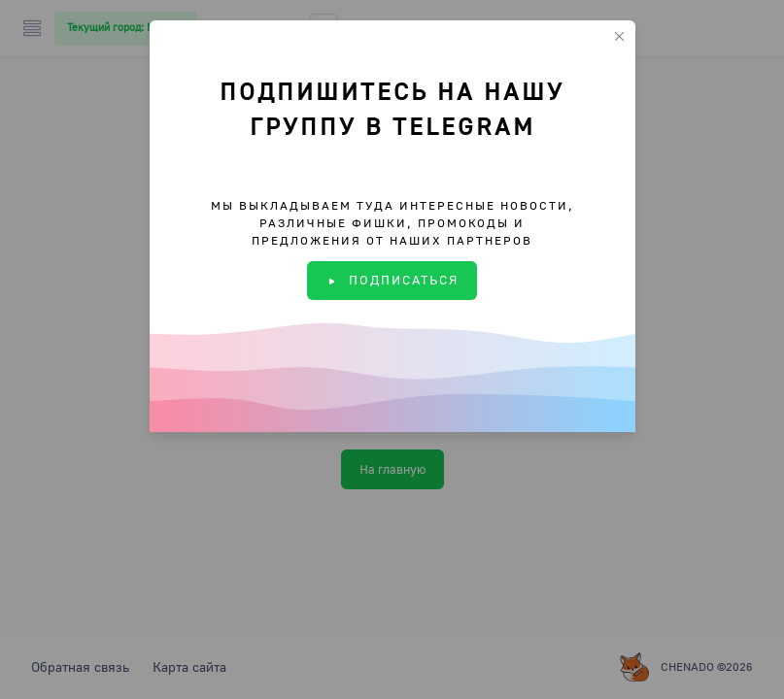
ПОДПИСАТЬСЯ (392, 280)
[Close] (619, 36)
